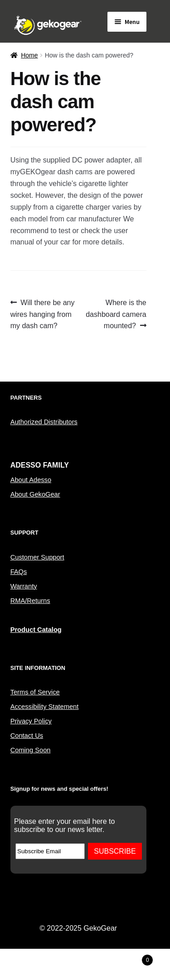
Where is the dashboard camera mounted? (116, 313)
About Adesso (31, 480)
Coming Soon (31, 750)
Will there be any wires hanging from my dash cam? (43, 313)
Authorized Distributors (44, 422)
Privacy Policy (31, 721)
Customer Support (37, 557)
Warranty (24, 586)
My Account (28, 965)
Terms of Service (35, 692)
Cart (133, 958)
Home (29, 55)
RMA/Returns (30, 601)
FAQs (19, 572)
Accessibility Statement (45, 707)
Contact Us (27, 736)
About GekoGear (35, 494)
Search (85, 965)
